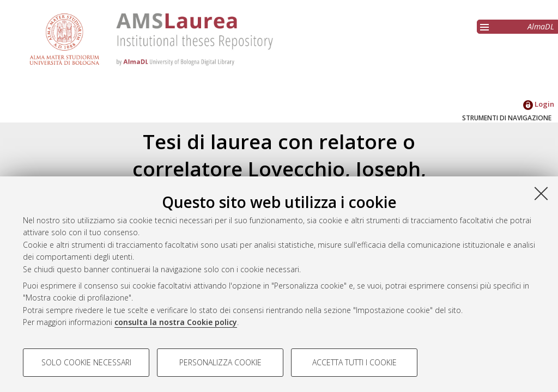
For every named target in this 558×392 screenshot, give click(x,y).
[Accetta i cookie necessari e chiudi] (541, 193)
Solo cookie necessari (86, 362)
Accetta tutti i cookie (354, 362)
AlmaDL (541, 26)
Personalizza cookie (220, 362)
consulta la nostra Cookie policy (176, 322)
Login (539, 104)
